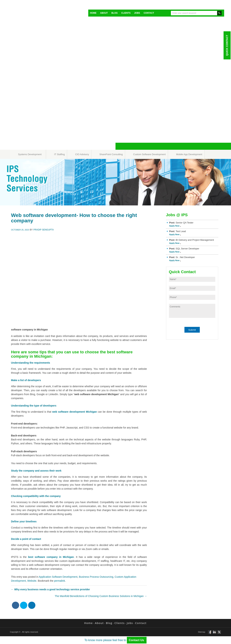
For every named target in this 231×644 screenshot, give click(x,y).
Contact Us (137, 640)
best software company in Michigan (51, 557)
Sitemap (202, 632)
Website (32, 581)
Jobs (137, 13)
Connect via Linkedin (214, 634)
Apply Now (174, 226)
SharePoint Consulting (111, 154)
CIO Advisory (82, 154)
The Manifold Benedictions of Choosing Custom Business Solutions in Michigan (101, 596)
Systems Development (30, 154)
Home (93, 13)
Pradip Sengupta (44, 230)
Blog (115, 13)
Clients (126, 13)
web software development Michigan (74, 412)
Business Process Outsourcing (96, 577)
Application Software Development (58, 577)
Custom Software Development (149, 154)
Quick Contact (227, 45)
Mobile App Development (189, 154)
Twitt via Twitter (219, 634)
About (104, 13)
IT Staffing (59, 154)
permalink (60, 581)
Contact (149, 13)
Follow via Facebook (210, 634)
